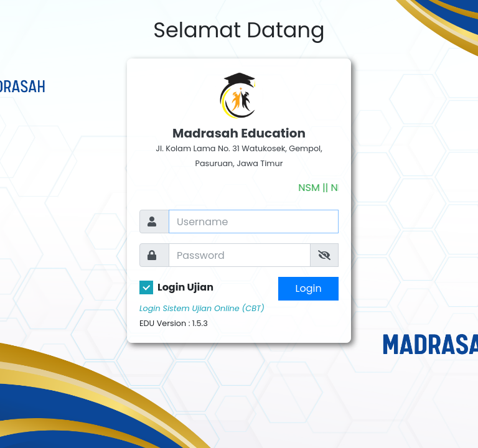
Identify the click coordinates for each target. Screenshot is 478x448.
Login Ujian (185, 287)
